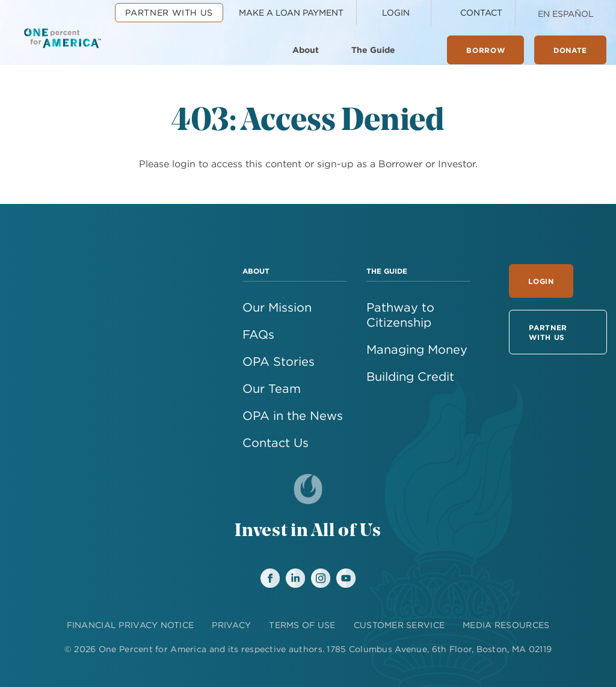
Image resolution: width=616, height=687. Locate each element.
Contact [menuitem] (481, 13)
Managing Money (417, 349)
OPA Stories (279, 361)
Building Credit (410, 376)
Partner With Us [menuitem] (169, 13)
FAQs (258, 334)
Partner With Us (548, 332)
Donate (570, 50)
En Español (566, 14)
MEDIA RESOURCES (506, 625)
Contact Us (276, 442)
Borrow (485, 50)
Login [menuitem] (396, 13)
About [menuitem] (306, 50)
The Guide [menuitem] (373, 50)
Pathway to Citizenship (400, 315)
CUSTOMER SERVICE (399, 625)
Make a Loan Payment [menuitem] (291, 13)
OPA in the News (293, 415)
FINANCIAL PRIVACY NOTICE (131, 625)
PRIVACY (231, 625)
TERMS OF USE (302, 625)
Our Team (272, 388)
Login (541, 281)
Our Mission (277, 307)
